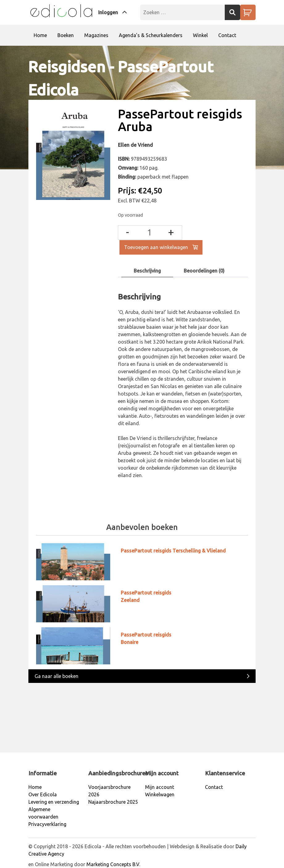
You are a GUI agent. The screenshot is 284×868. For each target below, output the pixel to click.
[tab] (147, 271)
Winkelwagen (160, 794)
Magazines (96, 35)
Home (40, 35)
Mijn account (160, 787)
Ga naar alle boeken (142, 676)
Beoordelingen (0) (204, 271)
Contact (227, 35)
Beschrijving (147, 271)
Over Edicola (43, 794)
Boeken (66, 35)
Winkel (200, 35)
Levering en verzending (54, 802)
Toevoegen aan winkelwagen (161, 247)
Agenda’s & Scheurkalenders (151, 35)
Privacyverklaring (47, 824)
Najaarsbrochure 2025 (113, 802)
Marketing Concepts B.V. (113, 864)
